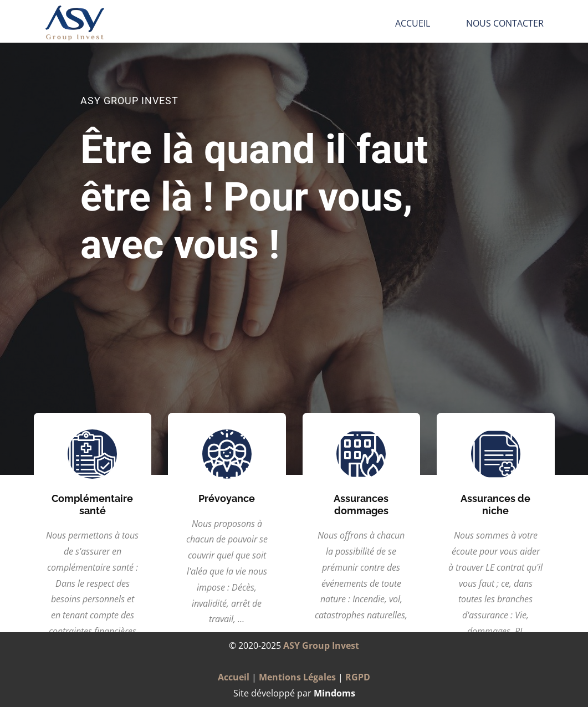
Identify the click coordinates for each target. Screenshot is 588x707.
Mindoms (334, 693)
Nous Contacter (505, 23)
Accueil (413, 23)
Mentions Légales (297, 677)
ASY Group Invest (321, 645)
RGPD (358, 677)
